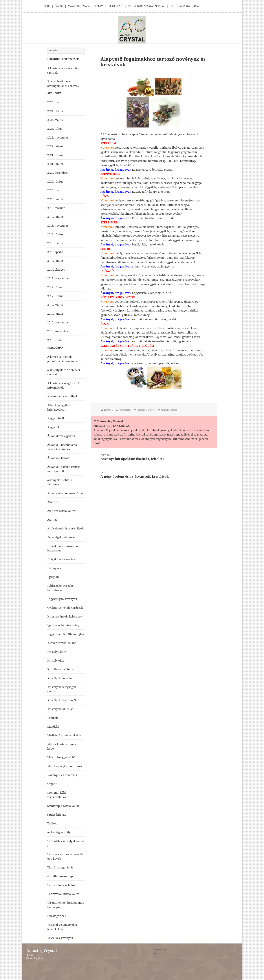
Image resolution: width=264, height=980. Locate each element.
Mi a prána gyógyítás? (62, 757)
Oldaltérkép (160, 949)
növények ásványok (169, 410)
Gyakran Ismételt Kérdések (65, 608)
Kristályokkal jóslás (60, 709)
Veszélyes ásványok (60, 938)
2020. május (55, 190)
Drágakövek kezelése (61, 559)
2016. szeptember (59, 322)
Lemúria (53, 718)
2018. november (58, 225)
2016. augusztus (58, 331)
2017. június (55, 296)
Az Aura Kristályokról (62, 511)
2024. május (55, 120)
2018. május (55, 243)
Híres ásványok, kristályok (65, 616)
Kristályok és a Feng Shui (64, 700)
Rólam (99, 6)
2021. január (55, 164)
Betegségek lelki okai (61, 537)
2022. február (56, 146)
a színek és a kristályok (63, 396)
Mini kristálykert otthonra (65, 766)
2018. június (55, 234)
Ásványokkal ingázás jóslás (65, 493)
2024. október (56, 111)
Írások (59, 6)
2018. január (55, 261)
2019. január (55, 217)
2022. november (58, 137)
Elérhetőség (115, 6)
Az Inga (52, 520)
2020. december (57, 173)
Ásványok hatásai (59, 458)
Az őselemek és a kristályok (65, 528)
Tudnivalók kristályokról (64, 894)
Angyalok (54, 427)
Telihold (53, 823)
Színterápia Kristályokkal (64, 806)
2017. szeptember (59, 278)
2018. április (55, 252)
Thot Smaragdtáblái (60, 867)
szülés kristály (57, 815)
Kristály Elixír (56, 652)
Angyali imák (56, 418)
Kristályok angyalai (60, 678)
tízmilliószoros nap (60, 876)
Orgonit (52, 784)
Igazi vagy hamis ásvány (63, 625)
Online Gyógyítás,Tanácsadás (147, 6)
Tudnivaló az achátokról (63, 885)
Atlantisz (53, 502)
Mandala (53, 726)
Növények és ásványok (146, 410)
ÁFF (156, 953)
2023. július (55, 129)
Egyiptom (53, 577)
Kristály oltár (56, 660)
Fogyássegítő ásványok (62, 599)
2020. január (55, 199)
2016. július (55, 340)
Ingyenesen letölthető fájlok (66, 634)
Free (172, 6)
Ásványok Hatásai (79, 6)
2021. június (55, 155)
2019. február (56, 208)
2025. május (55, 102)
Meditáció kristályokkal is (64, 735)
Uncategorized (57, 916)
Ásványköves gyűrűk (61, 436)
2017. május (55, 305)
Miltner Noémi (125, 410)
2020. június (55, 181)
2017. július (55, 287)
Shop (47, 6)
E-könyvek (54, 568)
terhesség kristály (59, 832)
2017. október (56, 269)
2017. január (55, 314)
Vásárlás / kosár (190, 6)
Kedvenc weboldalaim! (62, 643)
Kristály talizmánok (60, 669)
